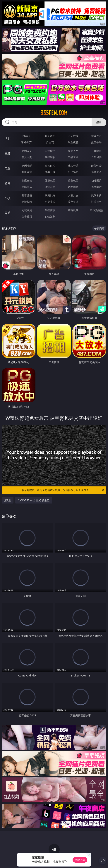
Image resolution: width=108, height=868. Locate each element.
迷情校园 (27, 202)
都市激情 (27, 195)
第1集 (8, 500)
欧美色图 (73, 180)
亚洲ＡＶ (27, 151)
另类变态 (96, 172)
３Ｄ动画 (96, 151)
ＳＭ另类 (96, 157)
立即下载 (80, 860)
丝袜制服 (50, 157)
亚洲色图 (50, 180)
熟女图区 (73, 187)
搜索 (99, 122)
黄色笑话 (73, 202)
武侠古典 (96, 195)
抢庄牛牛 (96, 142)
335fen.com (54, 113)
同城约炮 (27, 210)
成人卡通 (73, 166)
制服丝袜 (27, 172)
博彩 (8, 139)
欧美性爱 (96, 166)
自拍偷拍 (50, 151)
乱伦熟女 (73, 172)
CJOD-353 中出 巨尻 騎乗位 (34, 500)
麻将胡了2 (27, 142)
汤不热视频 (96, 210)
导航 (8, 213)
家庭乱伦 (50, 195)
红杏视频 (27, 216)
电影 (8, 168)
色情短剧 (50, 216)
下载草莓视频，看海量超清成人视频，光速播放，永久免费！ (62, 490)
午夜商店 (50, 210)
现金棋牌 (73, 142)
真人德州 (50, 136)
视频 (8, 153)
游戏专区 (96, 136)
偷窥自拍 (27, 180)
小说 (8, 198)
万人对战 (73, 136)
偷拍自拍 (50, 166)
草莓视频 (73, 210)
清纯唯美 (50, 187)
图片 (8, 183)
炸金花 (50, 142)
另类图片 (96, 187)
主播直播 (73, 157)
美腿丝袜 (27, 187)
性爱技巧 (96, 202)
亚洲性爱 (27, 166)
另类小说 (50, 202)
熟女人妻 (27, 157)
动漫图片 (96, 180)
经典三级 (50, 172)
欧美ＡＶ (73, 151)
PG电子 (27, 136)
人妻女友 (73, 195)
